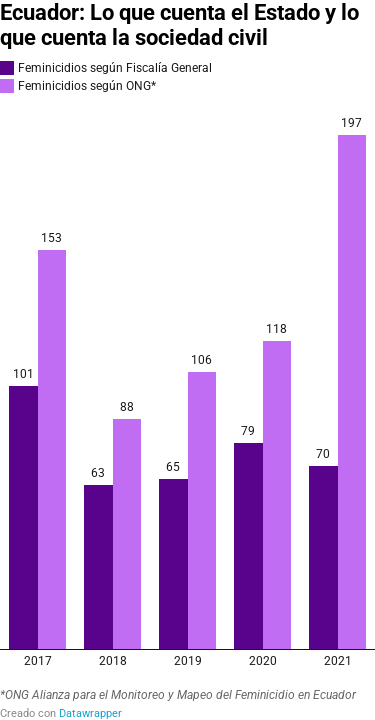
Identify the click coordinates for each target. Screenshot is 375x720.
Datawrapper (90, 713)
